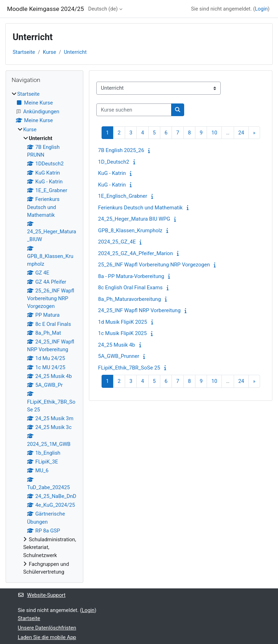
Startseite (24, 52)
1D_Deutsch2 (114, 162)
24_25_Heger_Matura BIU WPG (134, 219)
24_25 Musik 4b (117, 345)
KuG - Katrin (112, 173)
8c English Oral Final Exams (130, 288)
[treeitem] (44, 333)
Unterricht (75, 52)
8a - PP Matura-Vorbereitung (131, 276)
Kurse (50, 52)
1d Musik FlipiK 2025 (122, 322)
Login (261, 9)
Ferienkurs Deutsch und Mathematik (140, 208)
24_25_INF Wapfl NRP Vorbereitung (139, 310)
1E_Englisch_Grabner (123, 196)
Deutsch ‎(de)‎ (103, 9)
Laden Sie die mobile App (47, 637)
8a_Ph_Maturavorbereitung (130, 299)
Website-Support (42, 595)
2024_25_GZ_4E (117, 242)
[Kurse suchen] (134, 110)
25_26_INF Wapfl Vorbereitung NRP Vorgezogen (154, 265)
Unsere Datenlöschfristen (47, 628)
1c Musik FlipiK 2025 (122, 333)
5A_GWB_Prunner (119, 356)
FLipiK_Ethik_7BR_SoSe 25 (129, 368)
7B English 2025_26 (121, 150)
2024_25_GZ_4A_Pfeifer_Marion (135, 253)
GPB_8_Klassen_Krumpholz (130, 231)
